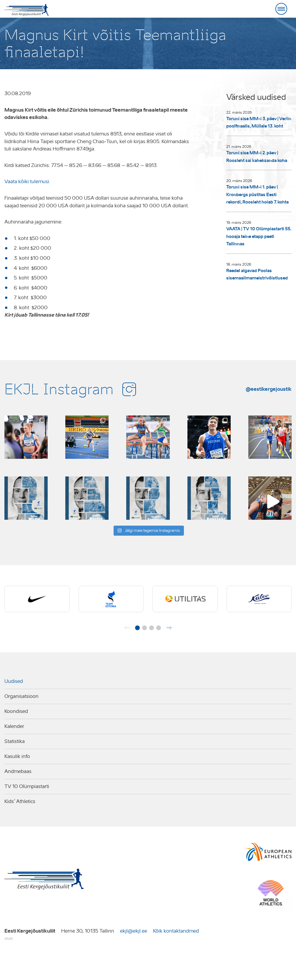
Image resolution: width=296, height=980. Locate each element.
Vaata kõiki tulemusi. (27, 182)
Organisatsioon (21, 696)
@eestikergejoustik (269, 389)
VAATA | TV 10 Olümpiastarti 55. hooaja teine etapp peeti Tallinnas (259, 236)
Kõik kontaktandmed (176, 931)
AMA (9, 939)
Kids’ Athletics (20, 801)
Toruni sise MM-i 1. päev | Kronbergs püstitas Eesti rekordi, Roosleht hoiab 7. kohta (257, 194)
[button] (137, 628)
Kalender (14, 726)
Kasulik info (17, 756)
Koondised (16, 711)
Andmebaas (18, 771)
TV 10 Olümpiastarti (27, 786)
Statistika (15, 741)
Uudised (14, 681)
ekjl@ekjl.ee (134, 931)
